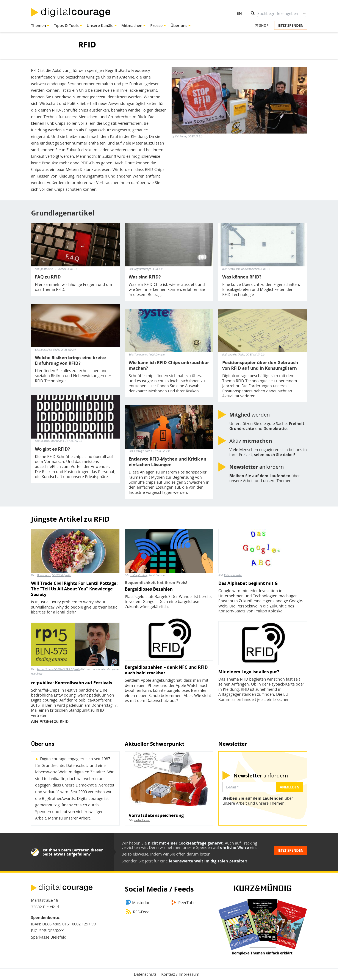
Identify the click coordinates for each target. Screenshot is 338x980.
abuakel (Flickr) (236, 355)
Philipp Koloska (233, 575)
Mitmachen (132, 25)
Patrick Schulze (45, 669)
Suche (304, 13)
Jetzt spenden (291, 25)
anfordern (257, 467)
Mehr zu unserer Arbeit (69, 818)
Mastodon (141, 903)
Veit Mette (181, 136)
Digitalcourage (143, 269)
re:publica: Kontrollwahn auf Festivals (72, 683)
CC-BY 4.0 (157, 269)
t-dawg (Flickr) (142, 451)
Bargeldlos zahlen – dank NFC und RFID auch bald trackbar (166, 670)
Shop (262, 25)
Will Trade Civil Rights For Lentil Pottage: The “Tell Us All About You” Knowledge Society (74, 589)
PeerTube (187, 903)
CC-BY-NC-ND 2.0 (73, 441)
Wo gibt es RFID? (52, 449)
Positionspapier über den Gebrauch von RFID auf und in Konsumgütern (260, 365)
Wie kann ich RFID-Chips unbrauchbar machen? (169, 365)
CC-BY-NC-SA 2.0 (160, 451)
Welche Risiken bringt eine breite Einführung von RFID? (70, 360)
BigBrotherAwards (58, 798)
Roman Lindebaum (51, 441)
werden (250, 415)
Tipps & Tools (66, 25)
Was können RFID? (242, 277)
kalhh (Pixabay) (139, 575)
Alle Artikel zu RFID (50, 721)
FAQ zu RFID (48, 277)
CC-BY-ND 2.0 (68, 350)
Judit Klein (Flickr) (50, 350)
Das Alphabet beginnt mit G (248, 583)
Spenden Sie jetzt (137, 861)
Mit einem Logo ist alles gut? (249, 672)
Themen (38, 25)
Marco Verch (44, 575)
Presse (156, 25)
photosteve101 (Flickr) (53, 269)
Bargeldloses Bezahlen (149, 589)
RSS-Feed (141, 912)
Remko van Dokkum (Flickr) (243, 269)
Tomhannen (141, 355)
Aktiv (251, 441)
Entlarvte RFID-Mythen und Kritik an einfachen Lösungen (167, 462)
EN (239, 13)
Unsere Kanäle (100, 25)
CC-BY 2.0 (72, 269)
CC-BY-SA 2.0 (195, 136)
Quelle (67, 575)
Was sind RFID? (145, 277)
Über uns (179, 25)
